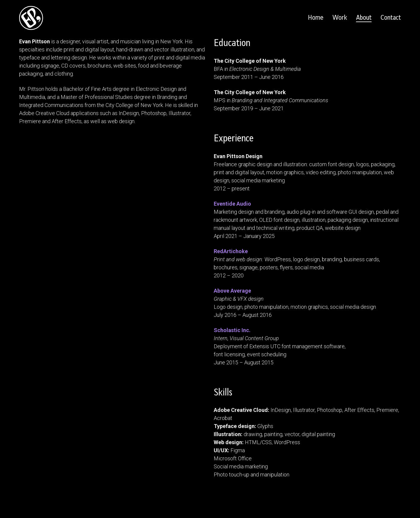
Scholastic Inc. (232, 330)
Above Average (232, 291)
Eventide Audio (232, 204)
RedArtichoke (231, 251)
